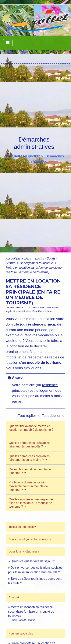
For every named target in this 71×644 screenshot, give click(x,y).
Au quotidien (33, 156)
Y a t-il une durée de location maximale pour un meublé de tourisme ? (28, 486)
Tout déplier (53, 416)
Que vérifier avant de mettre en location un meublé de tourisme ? (31, 428)
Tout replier (30, 416)
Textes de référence (21, 527)
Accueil (14, 156)
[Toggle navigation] (8, 43)
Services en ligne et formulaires (29, 539)
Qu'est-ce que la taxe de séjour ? (33, 561)
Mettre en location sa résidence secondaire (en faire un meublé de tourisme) (31, 612)
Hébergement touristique (37, 263)
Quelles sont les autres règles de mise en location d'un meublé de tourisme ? (31, 503)
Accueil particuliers (19, 258)
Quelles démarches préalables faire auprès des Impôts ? (29, 445)
